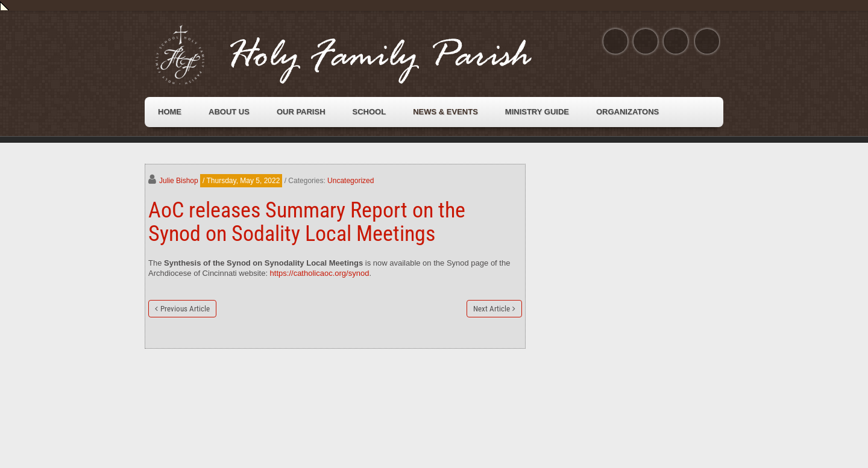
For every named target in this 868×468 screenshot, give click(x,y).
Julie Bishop (179, 181)
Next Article (492, 309)
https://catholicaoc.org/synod (320, 273)
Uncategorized (351, 181)
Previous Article (185, 309)
